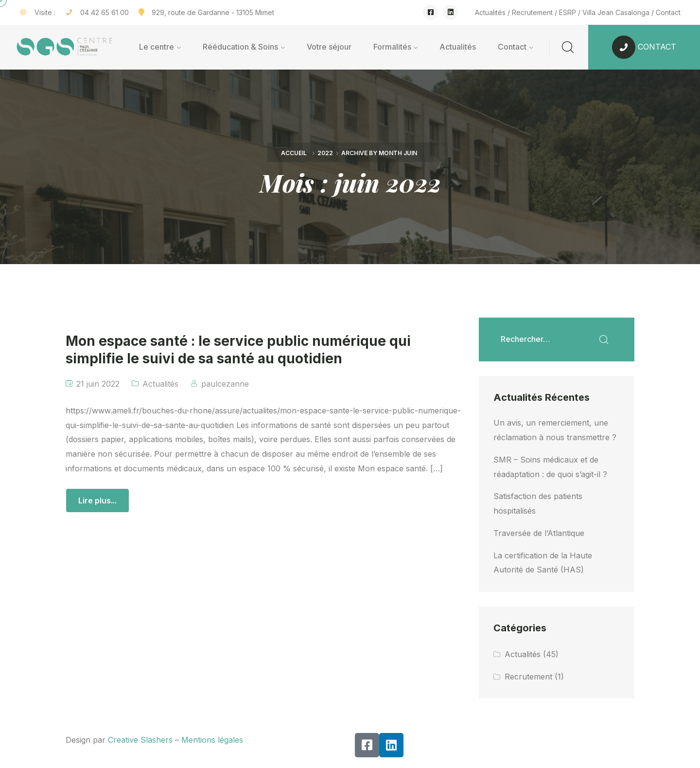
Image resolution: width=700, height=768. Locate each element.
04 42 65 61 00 (105, 12)
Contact (668, 12)
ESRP (568, 12)
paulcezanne (225, 384)
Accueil (294, 153)
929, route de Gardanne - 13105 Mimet (213, 12)
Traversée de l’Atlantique (539, 533)
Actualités (490, 12)
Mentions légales (212, 740)
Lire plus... (97, 500)
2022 (325, 153)
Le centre (157, 47)
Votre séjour (329, 47)
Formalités (392, 47)
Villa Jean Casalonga (616, 12)
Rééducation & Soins (240, 47)
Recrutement (532, 12)
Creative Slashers (140, 740)
